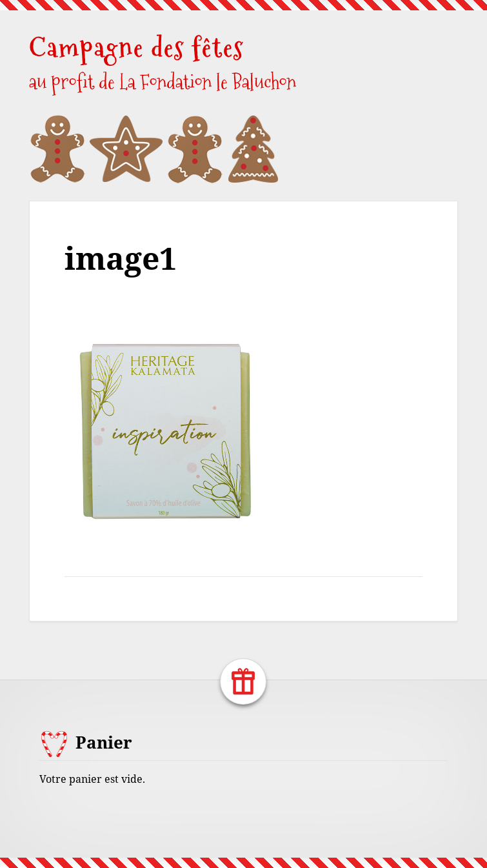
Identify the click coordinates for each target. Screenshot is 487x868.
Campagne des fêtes (136, 47)
